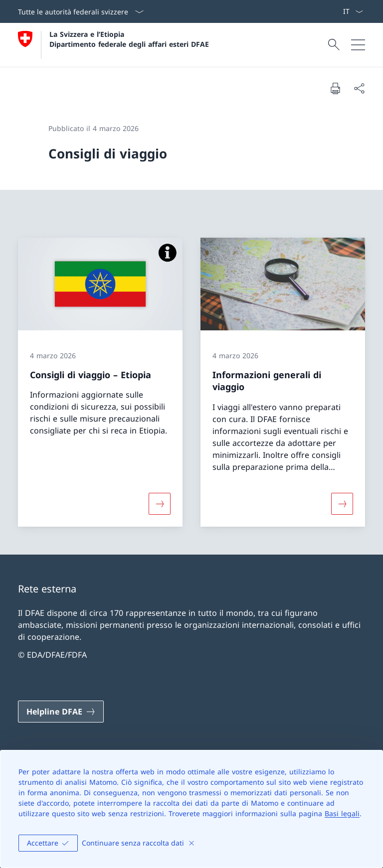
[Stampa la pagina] (335, 88)
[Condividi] (359, 88)
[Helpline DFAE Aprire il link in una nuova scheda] (61, 712)
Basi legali (342, 813)
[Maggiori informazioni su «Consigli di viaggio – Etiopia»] (160, 504)
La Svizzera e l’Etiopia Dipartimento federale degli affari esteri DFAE (129, 39)
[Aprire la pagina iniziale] (113, 45)
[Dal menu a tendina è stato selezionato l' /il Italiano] (353, 11)
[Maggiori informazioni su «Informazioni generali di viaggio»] (342, 504)
